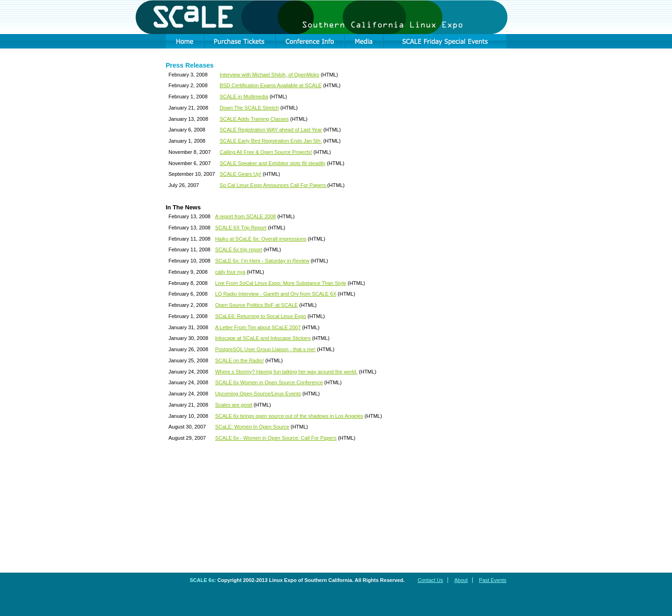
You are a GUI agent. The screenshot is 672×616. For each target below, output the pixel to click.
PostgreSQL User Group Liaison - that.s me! (265, 349)
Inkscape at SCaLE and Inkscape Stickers (263, 338)
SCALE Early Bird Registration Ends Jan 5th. (271, 141)
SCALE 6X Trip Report (241, 228)
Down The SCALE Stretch (249, 108)
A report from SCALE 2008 (245, 216)
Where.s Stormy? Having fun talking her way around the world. (286, 372)
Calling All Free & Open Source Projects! (266, 152)
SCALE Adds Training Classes (254, 119)
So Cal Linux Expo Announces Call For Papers (274, 185)
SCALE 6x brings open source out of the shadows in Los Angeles (289, 416)
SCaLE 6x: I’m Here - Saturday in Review (262, 261)
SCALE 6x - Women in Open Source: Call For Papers (276, 438)
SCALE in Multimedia (244, 97)
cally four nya (230, 272)
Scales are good (234, 405)
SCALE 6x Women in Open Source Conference (269, 382)
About (461, 580)
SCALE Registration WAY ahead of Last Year (271, 130)
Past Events (493, 580)
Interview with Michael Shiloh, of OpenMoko (269, 75)
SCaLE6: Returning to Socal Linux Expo (261, 316)
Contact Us (430, 580)
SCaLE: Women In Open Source (252, 427)
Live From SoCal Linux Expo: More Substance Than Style (281, 283)
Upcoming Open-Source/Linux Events (258, 394)
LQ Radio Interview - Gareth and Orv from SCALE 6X (276, 294)
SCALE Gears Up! (241, 174)
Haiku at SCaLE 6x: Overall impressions (261, 239)
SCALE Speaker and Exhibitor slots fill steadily (273, 163)
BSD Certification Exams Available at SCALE (271, 85)
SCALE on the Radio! (240, 360)
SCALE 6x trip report (239, 249)
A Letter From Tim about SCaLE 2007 (258, 327)
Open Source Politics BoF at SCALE (256, 305)
